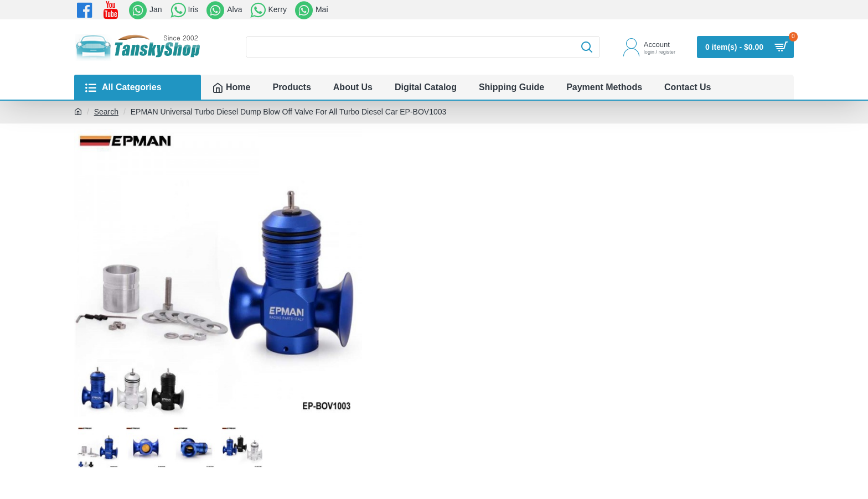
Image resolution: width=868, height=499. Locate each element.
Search (106, 112)
